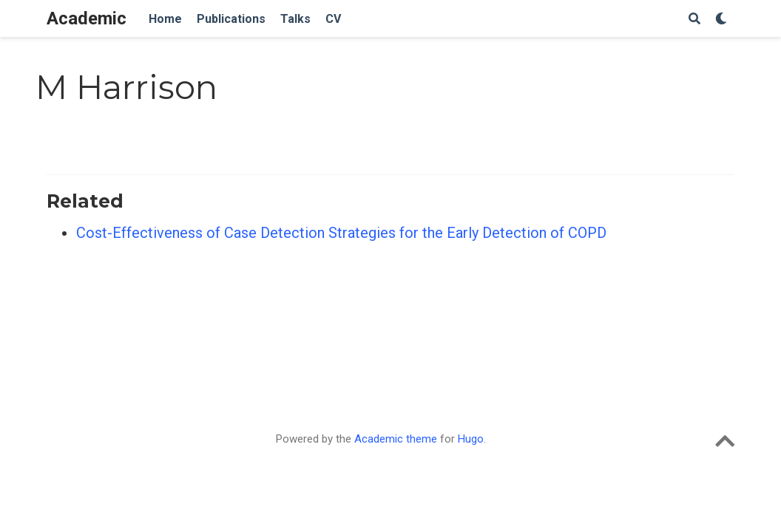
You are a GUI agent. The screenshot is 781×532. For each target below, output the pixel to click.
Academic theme (396, 439)
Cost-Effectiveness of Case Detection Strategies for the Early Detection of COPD (341, 233)
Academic (87, 18)
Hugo (471, 439)
